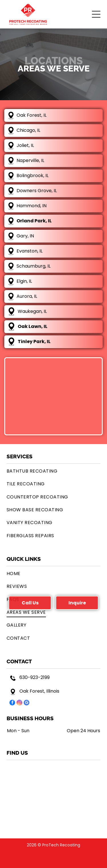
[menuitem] (53, 471)
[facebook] (12, 703)
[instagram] (19, 703)
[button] (96, 14)
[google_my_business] (27, 703)
